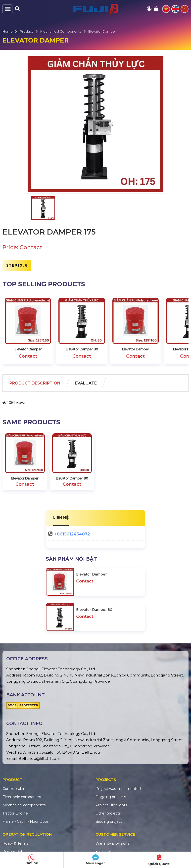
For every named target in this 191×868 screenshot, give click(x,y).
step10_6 (17, 265)
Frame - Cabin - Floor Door (25, 821)
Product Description (35, 383)
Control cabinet (16, 789)
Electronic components (23, 797)
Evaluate (86, 383)
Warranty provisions (112, 843)
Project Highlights (111, 805)
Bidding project (109, 821)
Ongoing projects (111, 797)
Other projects (108, 813)
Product (26, 31)
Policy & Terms (15, 843)
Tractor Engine (15, 813)
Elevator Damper (102, 31)
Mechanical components (61, 31)
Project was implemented (118, 789)
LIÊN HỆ (61, 517)
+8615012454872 (72, 534)
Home (8, 31)
